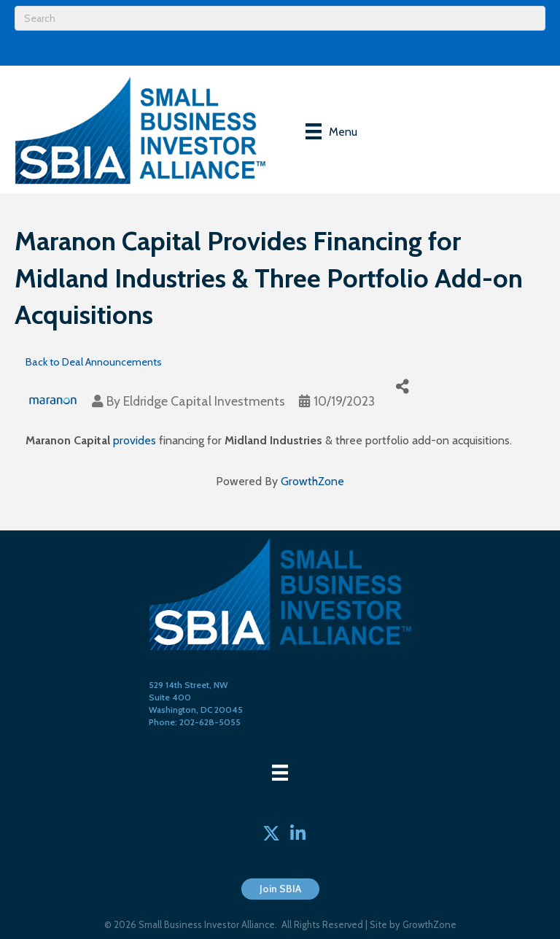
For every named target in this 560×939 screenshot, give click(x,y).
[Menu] (331, 131)
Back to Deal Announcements (94, 362)
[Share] (402, 386)
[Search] (280, 18)
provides (135, 440)
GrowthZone (312, 481)
